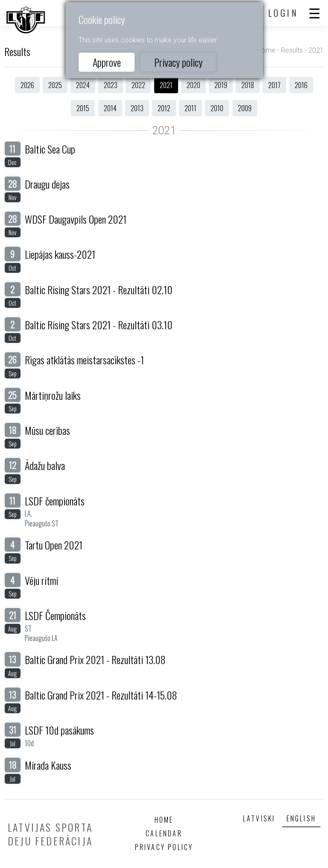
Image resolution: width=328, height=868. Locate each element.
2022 (138, 85)
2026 (27, 85)
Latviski (259, 818)
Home (266, 50)
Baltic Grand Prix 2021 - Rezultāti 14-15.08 (101, 695)
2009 (245, 108)
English (301, 818)
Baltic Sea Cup (50, 149)
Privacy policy (178, 62)
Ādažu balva (45, 465)
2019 (221, 85)
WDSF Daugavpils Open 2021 (76, 219)
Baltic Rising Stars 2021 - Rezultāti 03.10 (99, 325)
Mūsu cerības (47, 430)
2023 (111, 85)
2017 (274, 85)
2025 (55, 85)
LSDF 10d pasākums (59, 730)
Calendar (164, 833)
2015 (83, 108)
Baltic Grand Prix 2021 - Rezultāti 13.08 (95, 659)
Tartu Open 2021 (54, 545)
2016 (301, 85)
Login (284, 13)
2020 (193, 85)
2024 (83, 85)
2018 (248, 85)
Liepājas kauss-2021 (60, 254)
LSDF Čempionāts (55, 615)
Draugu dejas (47, 184)
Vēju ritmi (41, 580)
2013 (137, 108)
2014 (110, 108)
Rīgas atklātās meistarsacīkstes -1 (84, 360)
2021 (166, 85)
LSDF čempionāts (55, 501)
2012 (164, 108)
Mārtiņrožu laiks (53, 395)
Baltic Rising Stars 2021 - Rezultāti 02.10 (99, 289)
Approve (107, 62)
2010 (217, 108)
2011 (190, 108)
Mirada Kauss (48, 765)
